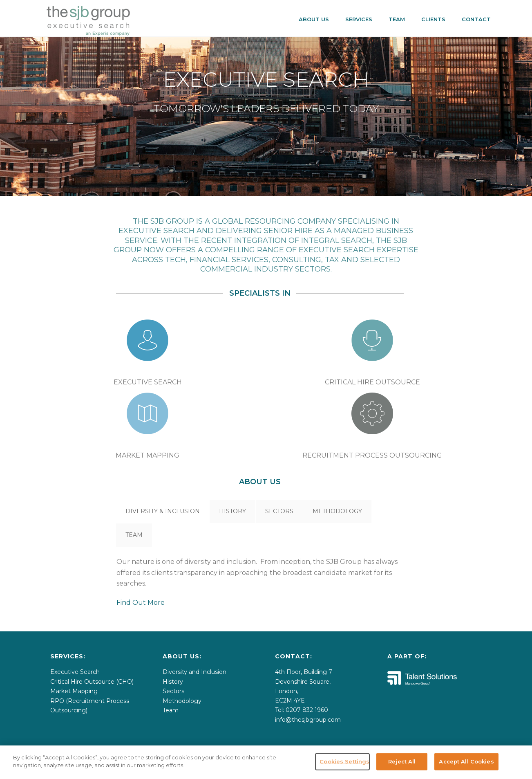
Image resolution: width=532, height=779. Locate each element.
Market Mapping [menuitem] (74, 691)
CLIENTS (433, 19)
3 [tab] (277, 180)
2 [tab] (266, 180)
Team (397, 19)
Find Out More (141, 603)
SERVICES (359, 19)
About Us (314, 19)
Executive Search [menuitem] (75, 672)
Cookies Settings (344, 761)
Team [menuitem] (171, 710)
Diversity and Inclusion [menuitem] (194, 672)
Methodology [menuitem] (182, 701)
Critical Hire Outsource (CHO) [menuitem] (92, 682)
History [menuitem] (173, 682)
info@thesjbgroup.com (308, 720)
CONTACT (476, 19)
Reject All (402, 761)
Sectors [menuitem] (173, 691)
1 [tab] (255, 180)
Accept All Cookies (466, 761)
